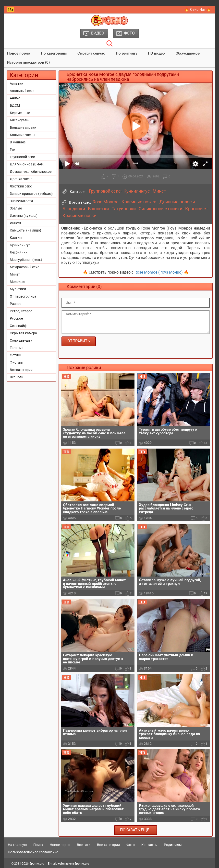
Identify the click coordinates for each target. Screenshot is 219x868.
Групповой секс (22, 157)
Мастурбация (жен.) (26, 260)
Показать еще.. (136, 830)
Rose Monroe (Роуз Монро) (159, 272)
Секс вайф (18, 326)
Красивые (196, 209)
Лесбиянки (19, 252)
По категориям (54, 53)
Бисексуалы (20, 120)
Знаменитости (21, 201)
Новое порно (19, 53)
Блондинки (74, 209)
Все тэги (84, 845)
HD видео (156, 53)
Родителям (173, 845)
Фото (131, 845)
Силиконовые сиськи (160, 209)
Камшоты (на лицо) (25, 230)
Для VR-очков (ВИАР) (27, 164)
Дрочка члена (21, 179)
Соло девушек (21, 340)
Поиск (38, 845)
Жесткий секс (21, 186)
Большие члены (23, 135)
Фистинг (17, 362)
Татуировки (124, 209)
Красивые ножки (139, 202)
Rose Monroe (106, 202)
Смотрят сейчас (91, 53)
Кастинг (16, 238)
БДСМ (15, 105)
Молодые (17, 282)
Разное (16, 304)
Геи (12, 150)
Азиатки (17, 83)
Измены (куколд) (24, 216)
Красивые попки (79, 216)
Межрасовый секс (24, 267)
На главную (17, 845)
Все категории (21, 370)
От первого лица (23, 296)
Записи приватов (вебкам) (31, 194)
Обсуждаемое (188, 53)
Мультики (18, 289)
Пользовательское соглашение (33, 852)
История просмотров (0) (28, 62)
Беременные (20, 113)
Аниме (15, 98)
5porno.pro (37, 864)
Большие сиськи (23, 127)
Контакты (149, 845)
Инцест (16, 223)
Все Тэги (17, 377)
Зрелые (16, 208)
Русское (16, 318)
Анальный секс (22, 91)
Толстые (17, 348)
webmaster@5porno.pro (73, 864)
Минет (15, 274)
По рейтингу (127, 53)
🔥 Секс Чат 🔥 (198, 10)
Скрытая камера (23, 333)
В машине (18, 142)
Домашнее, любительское (31, 172)
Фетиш (15, 355)
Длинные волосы (177, 202)
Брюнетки (98, 209)
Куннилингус (20, 245)
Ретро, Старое (21, 311)
